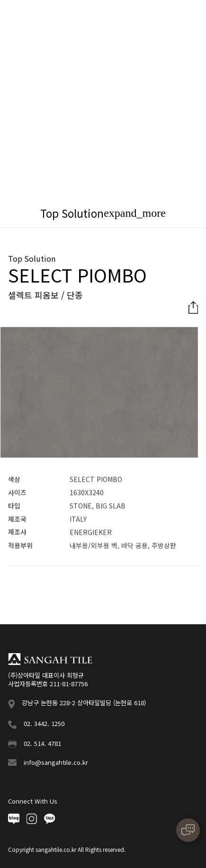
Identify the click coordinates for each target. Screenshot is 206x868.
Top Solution (72, 213)
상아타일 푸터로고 (50, 659)
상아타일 (39, 17)
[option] (99, 393)
